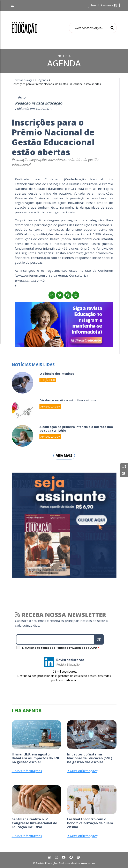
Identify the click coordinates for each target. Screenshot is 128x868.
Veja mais (64, 456)
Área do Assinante (104, 5)
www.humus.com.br (30, 280)
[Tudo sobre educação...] (89, 28)
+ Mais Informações (27, 771)
